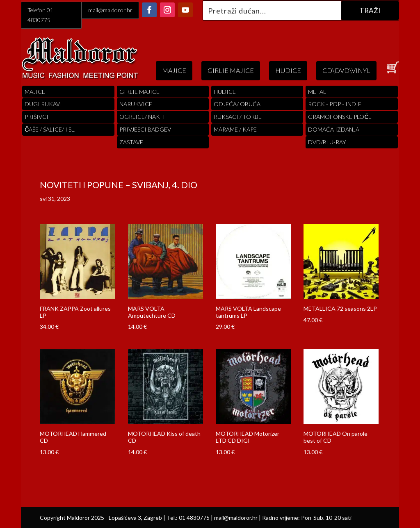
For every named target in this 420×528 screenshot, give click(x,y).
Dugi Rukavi (43, 104)
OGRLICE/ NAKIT (143, 117)
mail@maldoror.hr (110, 10)
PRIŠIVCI (37, 117)
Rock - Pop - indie (335, 104)
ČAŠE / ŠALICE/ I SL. (50, 129)
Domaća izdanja (334, 129)
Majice (35, 92)
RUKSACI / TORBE (238, 117)
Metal (317, 92)
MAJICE (174, 70)
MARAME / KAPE (235, 129)
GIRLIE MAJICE (231, 70)
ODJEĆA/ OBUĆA (237, 104)
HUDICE (288, 70)
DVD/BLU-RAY (327, 142)
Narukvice (136, 104)
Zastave (131, 142)
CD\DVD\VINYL (346, 70)
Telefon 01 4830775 (40, 15)
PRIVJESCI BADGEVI (146, 129)
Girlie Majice (139, 92)
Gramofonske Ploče (340, 117)
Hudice (225, 92)
